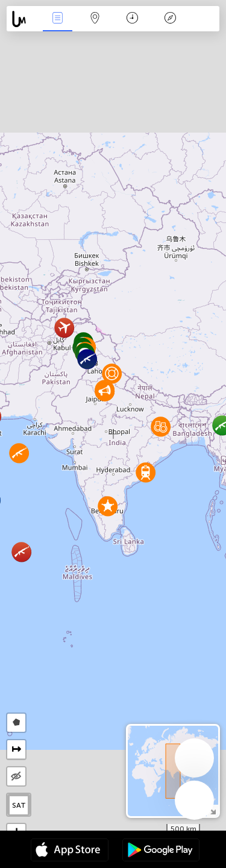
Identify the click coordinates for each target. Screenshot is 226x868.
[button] (87, 359)
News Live (57, 19)
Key (170, 19)
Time (132, 19)
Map (95, 19)
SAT (19, 805)
